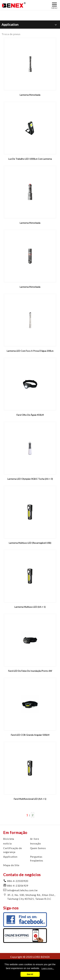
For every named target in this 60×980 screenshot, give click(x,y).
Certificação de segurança (13, 850)
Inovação (36, 843)
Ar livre (35, 839)
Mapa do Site (11, 865)
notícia (7, 843)
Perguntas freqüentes (37, 859)
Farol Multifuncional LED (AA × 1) (30, 799)
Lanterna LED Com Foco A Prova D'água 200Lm (30, 351)
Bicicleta (9, 839)
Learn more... (48, 968)
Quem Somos (38, 848)
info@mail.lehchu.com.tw (22, 890)
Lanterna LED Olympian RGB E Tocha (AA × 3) (30, 479)
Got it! (30, 974)
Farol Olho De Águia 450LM (30, 415)
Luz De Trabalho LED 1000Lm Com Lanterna (30, 159)
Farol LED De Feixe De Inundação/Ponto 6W (30, 671)
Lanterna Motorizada (30, 95)
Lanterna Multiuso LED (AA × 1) (30, 607)
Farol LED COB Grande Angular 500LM (30, 735)
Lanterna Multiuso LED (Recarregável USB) (30, 543)
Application (10, 857)
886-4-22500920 (18, 881)
